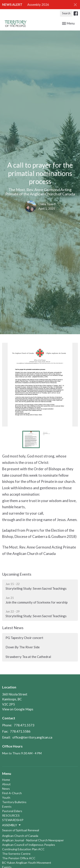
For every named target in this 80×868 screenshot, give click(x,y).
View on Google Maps (18, 709)
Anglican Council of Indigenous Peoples (29, 845)
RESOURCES (11, 815)
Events (7, 806)
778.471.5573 (24, 725)
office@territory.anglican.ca (32, 737)
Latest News (13, 628)
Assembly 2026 (38, 4)
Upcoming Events (17, 574)
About (6, 784)
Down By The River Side (23, 647)
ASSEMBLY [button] (12, 825)
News (6, 789)
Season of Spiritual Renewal (21, 830)
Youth (6, 798)
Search (66, 13)
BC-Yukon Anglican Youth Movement (27, 863)
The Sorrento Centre (16, 854)
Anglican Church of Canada (20, 836)
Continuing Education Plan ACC (23, 849)
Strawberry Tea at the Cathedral (28, 657)
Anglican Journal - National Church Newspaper (33, 840)
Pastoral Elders (12, 811)
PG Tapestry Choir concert (24, 638)
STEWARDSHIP (13, 820)
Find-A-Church (12, 793)
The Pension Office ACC (19, 858)
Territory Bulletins (14, 802)
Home (6, 780)
